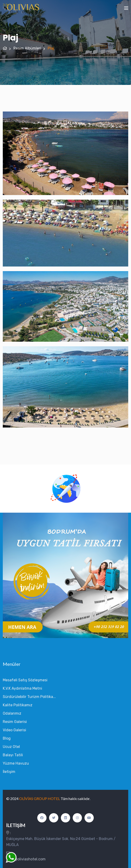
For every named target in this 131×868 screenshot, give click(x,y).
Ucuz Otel (11, 747)
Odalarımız (12, 713)
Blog (7, 738)
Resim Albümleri (27, 48)
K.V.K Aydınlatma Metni (22, 688)
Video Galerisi (14, 730)
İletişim (9, 772)
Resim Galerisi (15, 722)
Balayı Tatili (13, 755)
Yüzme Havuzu (16, 763)
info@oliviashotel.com (26, 859)
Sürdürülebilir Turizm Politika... (29, 697)
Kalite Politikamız (18, 705)
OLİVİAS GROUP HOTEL (40, 798)
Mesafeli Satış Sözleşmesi (25, 680)
